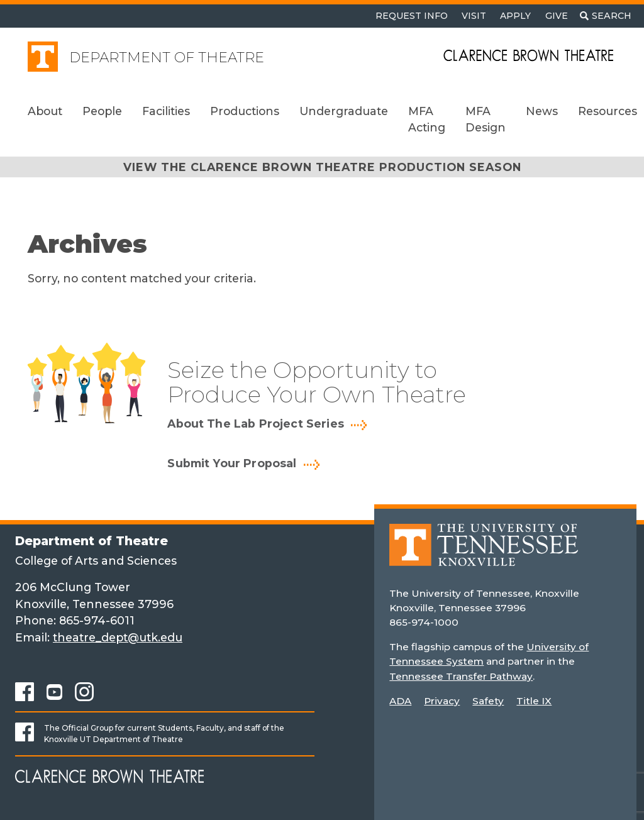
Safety (488, 701)
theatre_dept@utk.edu (118, 637)
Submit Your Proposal (232, 463)
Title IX (534, 701)
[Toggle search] (606, 16)
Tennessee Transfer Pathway (461, 676)
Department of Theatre (167, 58)
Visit (474, 16)
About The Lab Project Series (255, 424)
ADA (400, 701)
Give (557, 16)
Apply (515, 16)
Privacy (442, 701)
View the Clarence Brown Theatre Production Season (322, 167)
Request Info (412, 16)
